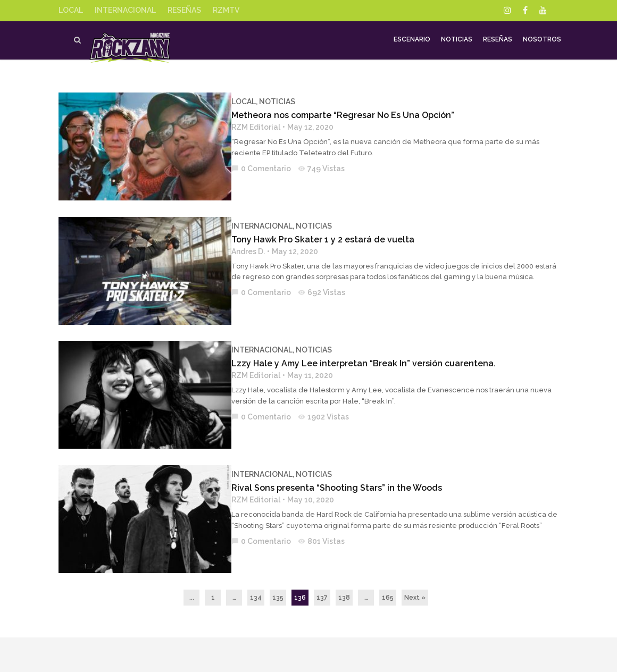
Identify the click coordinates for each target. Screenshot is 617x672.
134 (256, 547)
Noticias (457, 40)
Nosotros (542, 40)
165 (388, 547)
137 (322, 547)
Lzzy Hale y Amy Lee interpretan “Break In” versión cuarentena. (355, 338)
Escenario (412, 40)
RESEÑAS (184, 10)
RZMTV (226, 10)
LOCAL (71, 10)
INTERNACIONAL (125, 10)
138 (344, 547)
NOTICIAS (268, 102)
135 (278, 547)
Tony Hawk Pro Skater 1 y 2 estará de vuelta (314, 227)
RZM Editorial (247, 127)
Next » (415, 547)
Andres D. (239, 239)
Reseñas (498, 40)
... (192, 547)
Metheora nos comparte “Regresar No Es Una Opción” (334, 115)
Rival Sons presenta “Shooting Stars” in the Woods (328, 450)
